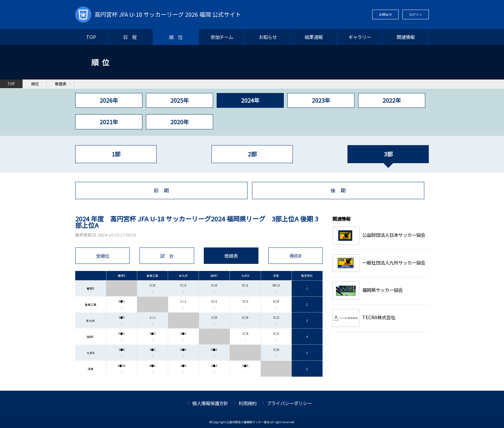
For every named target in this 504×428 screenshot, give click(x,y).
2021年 (109, 122)
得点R (295, 256)
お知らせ (268, 37)
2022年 (392, 100)
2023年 (321, 100)
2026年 (109, 100)
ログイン (416, 14)
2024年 (250, 100)
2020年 (180, 122)
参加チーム (222, 37)
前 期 (161, 190)
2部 (252, 154)
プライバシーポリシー (289, 403)
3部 (388, 154)
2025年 (180, 100)
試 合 (167, 256)
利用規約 (248, 403)
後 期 (338, 190)
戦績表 (231, 256)
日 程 (130, 37)
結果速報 (314, 37)
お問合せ (385, 14)
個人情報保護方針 (210, 403)
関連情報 (406, 37)
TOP (91, 37)
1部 (116, 154)
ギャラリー (360, 37)
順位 (35, 84)
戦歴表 (61, 84)
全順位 (103, 256)
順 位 (176, 37)
